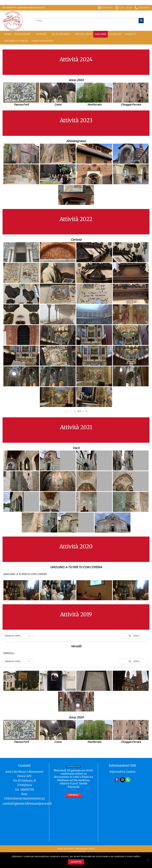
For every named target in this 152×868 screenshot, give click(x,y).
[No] (147, 861)
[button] (18, 636)
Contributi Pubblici (16, 41)
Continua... (74, 795)
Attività (42, 34)
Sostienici (116, 34)
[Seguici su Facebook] (117, 780)
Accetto (76, 862)
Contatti (130, 34)
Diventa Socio (83, 34)
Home (8, 34)
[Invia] (141, 20)
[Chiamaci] (128, 780)
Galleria (101, 34)
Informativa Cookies (123, 772)
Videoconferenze (42, 41)
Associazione (23, 34)
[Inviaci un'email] (122, 780)
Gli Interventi (62, 34)
